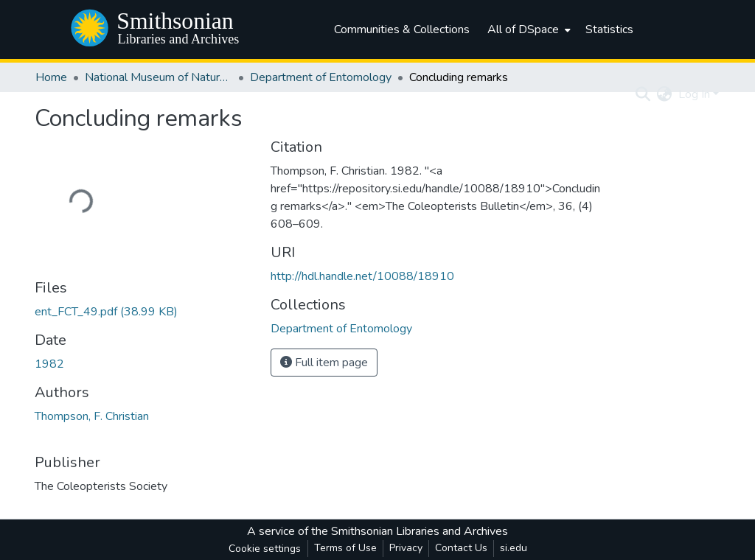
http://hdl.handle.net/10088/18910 (362, 276)
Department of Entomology (321, 77)
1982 (49, 364)
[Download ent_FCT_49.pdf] (106, 312)
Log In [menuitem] (694, 94)
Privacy (406, 548)
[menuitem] (528, 29)
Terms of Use (345, 548)
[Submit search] (643, 94)
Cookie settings (265, 549)
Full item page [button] (324, 363)
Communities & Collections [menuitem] (402, 29)
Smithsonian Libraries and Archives (420, 531)
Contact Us (461, 548)
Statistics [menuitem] (609, 29)
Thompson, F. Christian (92, 416)
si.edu (514, 548)
